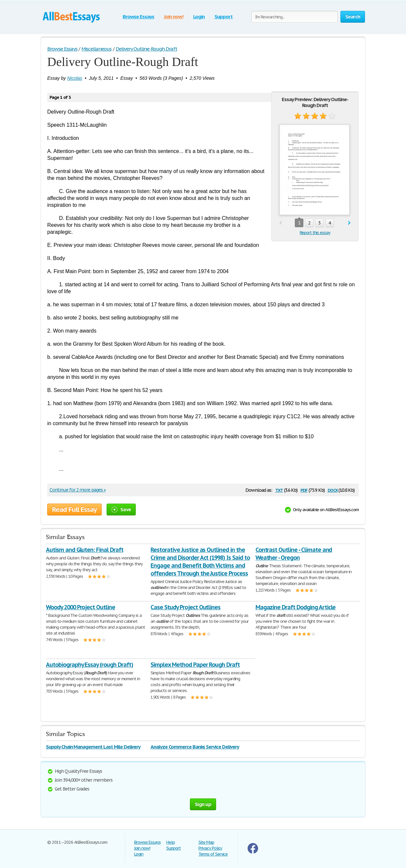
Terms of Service (213, 854)
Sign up (203, 804)
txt (279, 490)
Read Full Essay (74, 510)
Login (199, 17)
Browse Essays (138, 17)
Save (121, 509)
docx (333, 490)
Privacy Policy (210, 848)
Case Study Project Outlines (185, 607)
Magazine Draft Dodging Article (296, 607)
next (349, 223)
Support (223, 17)
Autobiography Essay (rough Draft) (90, 665)
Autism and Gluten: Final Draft (85, 550)
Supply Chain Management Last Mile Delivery (93, 747)
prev (281, 223)
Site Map (206, 842)
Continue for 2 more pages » (78, 490)
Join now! (174, 17)
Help (171, 842)
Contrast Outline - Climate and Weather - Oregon (294, 554)
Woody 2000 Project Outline (81, 607)
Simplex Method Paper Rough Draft (195, 665)
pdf (304, 490)
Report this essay (315, 233)
